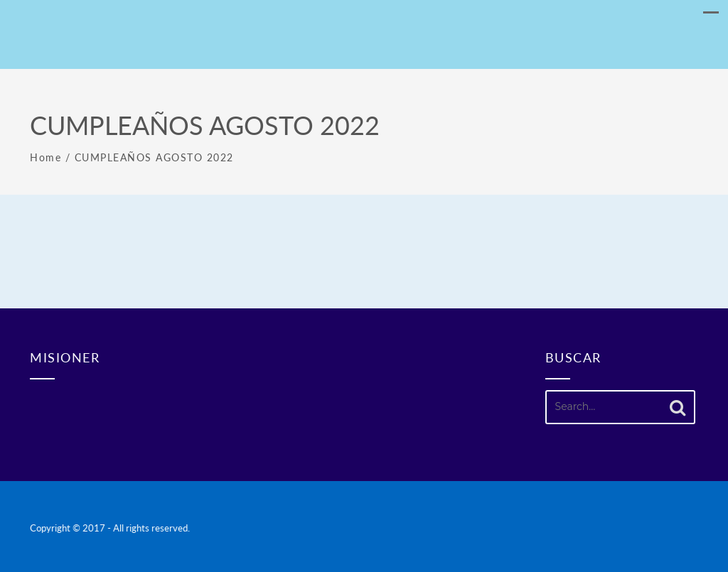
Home (45, 157)
